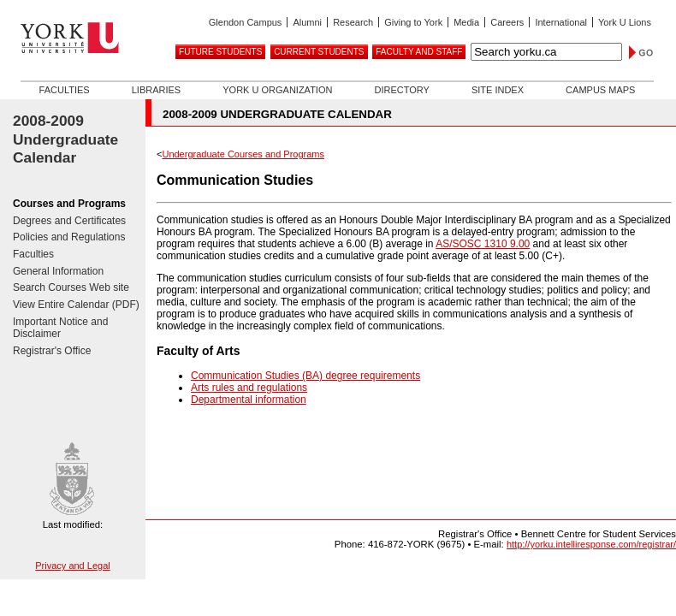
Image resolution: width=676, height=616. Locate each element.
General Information (58, 271)
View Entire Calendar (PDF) (76, 305)
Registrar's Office (52, 351)
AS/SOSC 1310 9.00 (483, 244)
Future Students (220, 52)
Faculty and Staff (419, 52)
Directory (401, 90)
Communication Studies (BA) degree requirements (305, 376)
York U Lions (625, 22)
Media (466, 22)
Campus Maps (600, 90)
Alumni (307, 22)
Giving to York (413, 22)
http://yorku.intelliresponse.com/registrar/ (591, 544)
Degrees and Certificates (69, 221)
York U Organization (277, 90)
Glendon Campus (246, 22)
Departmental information (249, 400)
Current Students (319, 52)
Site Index (498, 90)
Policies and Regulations (69, 237)
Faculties (65, 90)
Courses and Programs (69, 204)
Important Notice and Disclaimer (60, 328)
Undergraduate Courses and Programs (243, 154)
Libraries (156, 90)
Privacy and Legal (72, 566)
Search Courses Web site (71, 287)
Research (353, 22)
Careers (507, 22)
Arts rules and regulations (249, 388)
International (561, 22)
